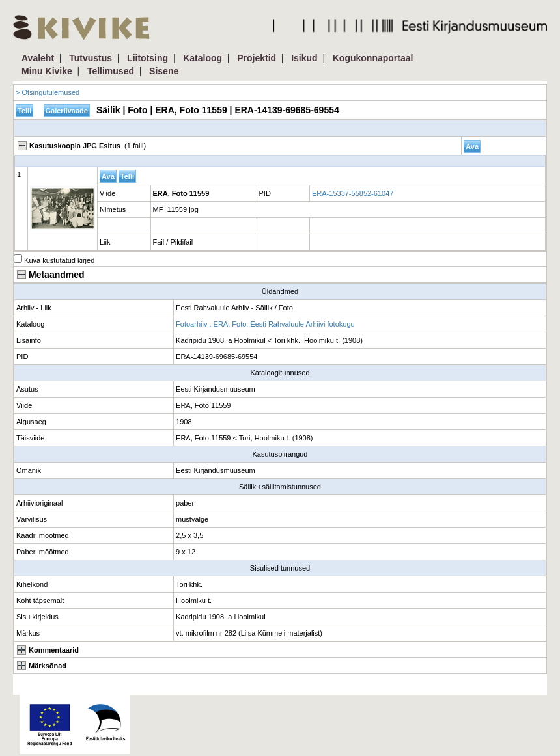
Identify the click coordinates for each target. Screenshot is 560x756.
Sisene (164, 71)
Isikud (304, 58)
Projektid (257, 58)
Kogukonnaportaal (373, 58)
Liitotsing (147, 58)
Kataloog (203, 58)
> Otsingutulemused (48, 92)
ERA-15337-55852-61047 (353, 193)
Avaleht (38, 58)
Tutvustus (91, 58)
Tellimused (111, 71)
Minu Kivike (47, 71)
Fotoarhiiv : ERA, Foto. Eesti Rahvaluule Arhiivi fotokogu (265, 324)
